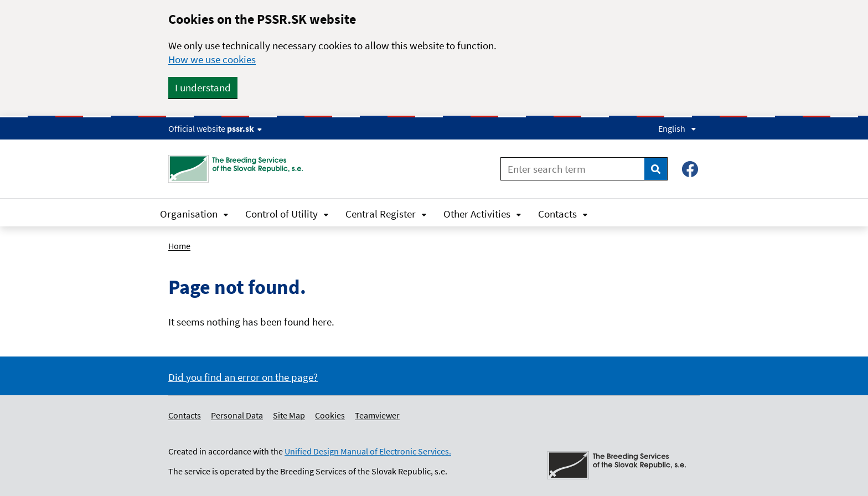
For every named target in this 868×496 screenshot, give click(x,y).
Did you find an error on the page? (243, 377)
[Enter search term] (573, 169)
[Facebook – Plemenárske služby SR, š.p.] (690, 169)
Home (179, 246)
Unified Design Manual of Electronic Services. (368, 451)
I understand (203, 87)
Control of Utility (287, 214)
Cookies (330, 415)
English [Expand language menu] (677, 128)
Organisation (194, 214)
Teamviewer (377, 415)
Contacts (563, 214)
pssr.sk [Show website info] (244, 128)
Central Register (386, 214)
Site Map (289, 415)
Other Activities (482, 214)
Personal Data (237, 415)
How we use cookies (212, 59)
